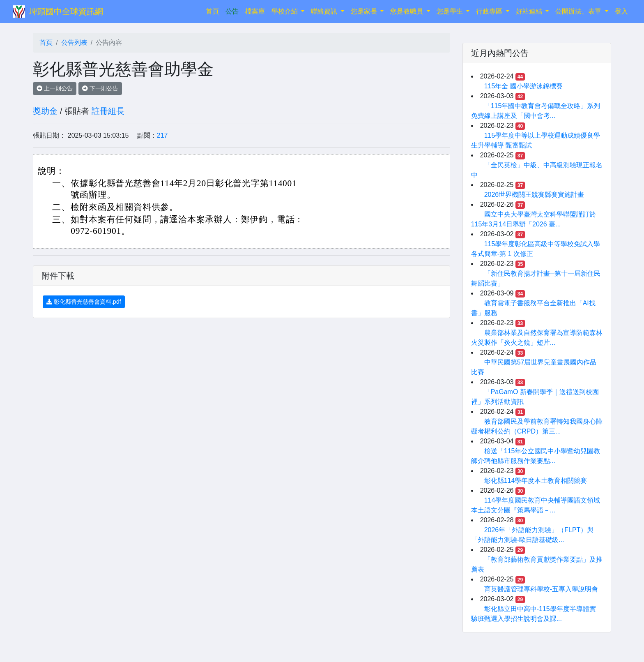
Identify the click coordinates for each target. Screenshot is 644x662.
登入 (621, 11)
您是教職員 (407, 11)
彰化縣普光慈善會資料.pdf (84, 302)
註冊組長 (108, 111)
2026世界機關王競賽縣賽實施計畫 (534, 195)
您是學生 (451, 11)
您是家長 (365, 11)
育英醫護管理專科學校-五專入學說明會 (541, 589)
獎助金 (45, 111)
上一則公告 (55, 88)
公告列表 (74, 43)
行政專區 (490, 11)
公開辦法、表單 (579, 11)
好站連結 (530, 11)
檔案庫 (255, 11)
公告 (232, 11)
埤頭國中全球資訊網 (66, 12)
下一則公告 (100, 88)
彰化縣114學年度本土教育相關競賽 (536, 481)
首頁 (214, 10)
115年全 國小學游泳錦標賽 (523, 86)
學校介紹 (285, 11)
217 (162, 135)
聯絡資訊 (325, 11)
